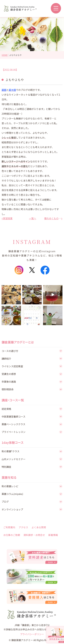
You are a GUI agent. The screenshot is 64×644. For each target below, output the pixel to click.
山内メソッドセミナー (13, 459)
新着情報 (53, 535)
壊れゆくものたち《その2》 (53, 218)
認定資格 (6, 409)
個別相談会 (8, 389)
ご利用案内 (9, 527)
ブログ (5, 502)
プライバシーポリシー (32, 634)
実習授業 (8, 218)
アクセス (23, 527)
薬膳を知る (9, 477)
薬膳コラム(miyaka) (12, 494)
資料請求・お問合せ (34, 535)
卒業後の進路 (9, 382)
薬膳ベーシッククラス (13, 424)
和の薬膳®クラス (10, 451)
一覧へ (32, 218)
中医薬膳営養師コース (13, 416)
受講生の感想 (9, 374)
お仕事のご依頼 (12, 535)
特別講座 (6, 467)
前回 (4, 90)
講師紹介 (6, 359)
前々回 (12, 90)
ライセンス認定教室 (12, 366)
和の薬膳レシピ (10, 486)
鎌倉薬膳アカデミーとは (18, 342)
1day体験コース (12, 442)
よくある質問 (39, 527)
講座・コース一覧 (13, 400)
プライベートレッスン (13, 432)
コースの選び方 (10, 351)
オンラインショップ (12, 509)
